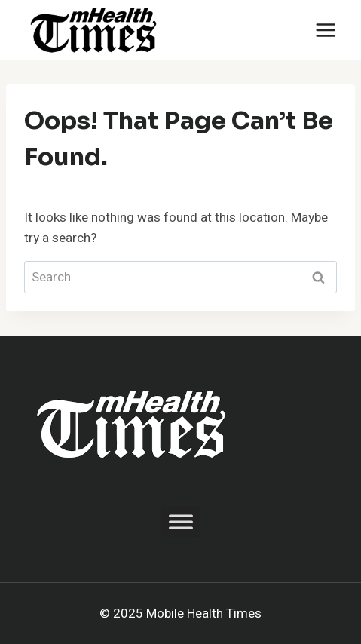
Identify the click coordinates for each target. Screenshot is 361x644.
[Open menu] (325, 30)
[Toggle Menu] (181, 521)
